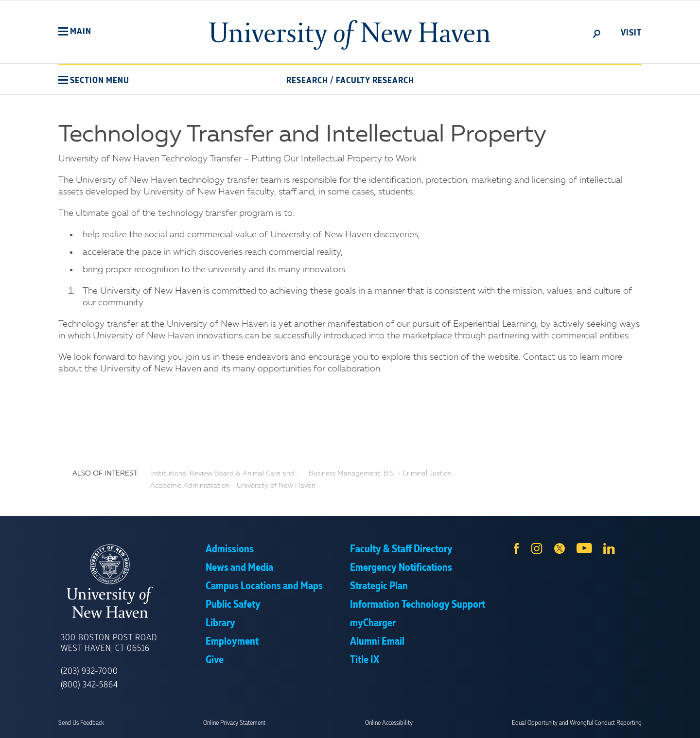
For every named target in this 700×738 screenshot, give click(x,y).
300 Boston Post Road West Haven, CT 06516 (109, 643)
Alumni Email (377, 642)
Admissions (230, 549)
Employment (232, 642)
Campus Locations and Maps (264, 586)
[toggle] (597, 33)
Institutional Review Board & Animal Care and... (225, 474)
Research (307, 81)
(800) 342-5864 (89, 685)
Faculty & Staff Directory (401, 549)
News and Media (239, 568)
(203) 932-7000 (89, 671)
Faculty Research (375, 81)
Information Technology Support (418, 605)
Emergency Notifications (401, 568)
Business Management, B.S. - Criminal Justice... (382, 474)
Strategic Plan (379, 586)
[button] (75, 32)
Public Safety (233, 605)
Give (215, 660)
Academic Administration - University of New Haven (233, 486)
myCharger (373, 623)
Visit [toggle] (631, 33)
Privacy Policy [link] (422, 723)
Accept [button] (480, 723)
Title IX (365, 660)
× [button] (691, 716)
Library (220, 623)
